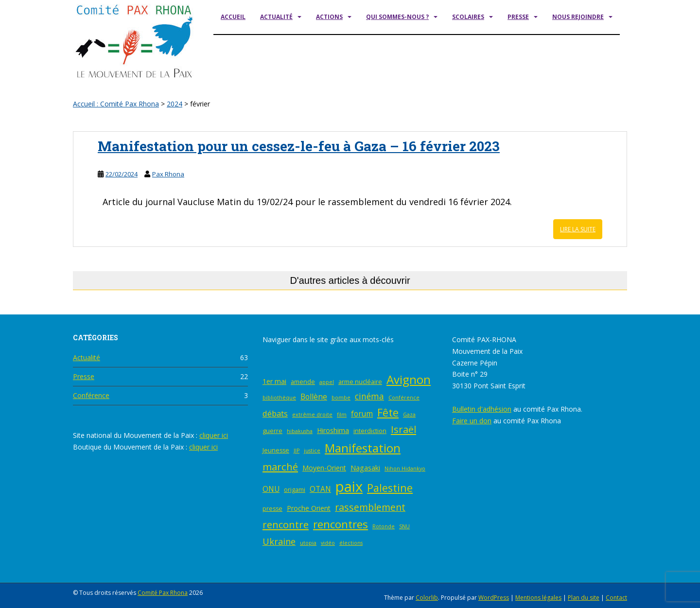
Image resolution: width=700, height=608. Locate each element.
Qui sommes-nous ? (397, 17)
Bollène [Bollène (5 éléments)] (314, 397)
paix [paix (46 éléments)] (349, 486)
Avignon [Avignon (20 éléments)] (409, 380)
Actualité (276, 17)
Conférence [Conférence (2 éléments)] (404, 398)
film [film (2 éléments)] (342, 415)
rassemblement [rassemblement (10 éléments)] (370, 507)
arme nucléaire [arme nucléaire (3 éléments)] (360, 382)
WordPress (494, 598)
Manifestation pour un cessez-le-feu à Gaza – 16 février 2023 (299, 146)
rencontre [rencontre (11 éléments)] (286, 525)
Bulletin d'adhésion (482, 409)
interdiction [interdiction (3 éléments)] (370, 431)
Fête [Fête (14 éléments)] (388, 412)
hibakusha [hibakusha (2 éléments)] (300, 431)
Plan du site (584, 598)
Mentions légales (538, 598)
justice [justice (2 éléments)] (312, 451)
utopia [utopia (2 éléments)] (308, 543)
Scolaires (468, 17)
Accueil (233, 17)
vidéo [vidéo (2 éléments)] (328, 543)
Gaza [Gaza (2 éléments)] (409, 415)
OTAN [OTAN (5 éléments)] (320, 489)
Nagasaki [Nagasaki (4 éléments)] (365, 468)
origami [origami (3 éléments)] (295, 490)
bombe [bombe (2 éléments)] (341, 398)
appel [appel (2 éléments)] (327, 382)
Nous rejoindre (578, 17)
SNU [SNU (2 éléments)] (404, 526)
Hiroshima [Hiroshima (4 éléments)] (333, 430)
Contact (616, 598)
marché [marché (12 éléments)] (280, 467)
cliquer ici (214, 435)
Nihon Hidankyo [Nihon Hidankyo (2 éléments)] (405, 469)
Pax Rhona (168, 174)
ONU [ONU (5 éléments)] (271, 489)
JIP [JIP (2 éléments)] (297, 451)
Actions (329, 17)
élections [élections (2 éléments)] (351, 543)
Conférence (91, 395)
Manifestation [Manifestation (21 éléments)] (363, 448)
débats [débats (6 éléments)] (275, 413)
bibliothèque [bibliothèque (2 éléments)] (279, 398)
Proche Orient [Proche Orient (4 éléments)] (309, 508)
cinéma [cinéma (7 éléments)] (369, 396)
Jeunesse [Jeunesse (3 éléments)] (276, 450)
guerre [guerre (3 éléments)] (272, 431)
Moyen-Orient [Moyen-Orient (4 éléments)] (324, 468)
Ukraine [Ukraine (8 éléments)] (279, 541)
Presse (518, 17)
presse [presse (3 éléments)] (272, 509)
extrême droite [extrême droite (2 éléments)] (312, 415)
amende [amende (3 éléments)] (303, 382)
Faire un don (472, 421)
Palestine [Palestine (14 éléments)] (390, 488)
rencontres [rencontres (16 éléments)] (341, 524)
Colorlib (427, 598)
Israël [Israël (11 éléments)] (403, 429)
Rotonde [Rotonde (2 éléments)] (384, 526)
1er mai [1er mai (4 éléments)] (274, 381)
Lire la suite (578, 229)
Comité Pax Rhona (163, 593)
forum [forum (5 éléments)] (362, 414)
